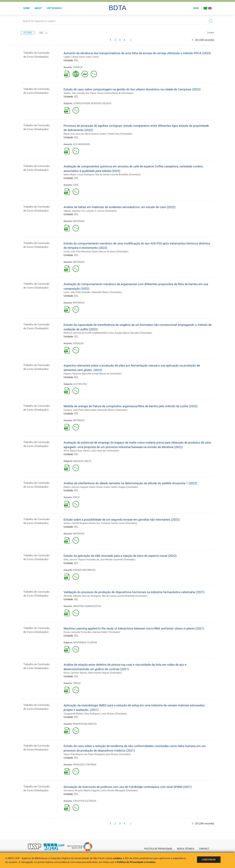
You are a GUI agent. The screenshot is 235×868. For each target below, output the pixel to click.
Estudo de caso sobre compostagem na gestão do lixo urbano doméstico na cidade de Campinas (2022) (132, 89)
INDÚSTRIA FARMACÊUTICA (87, 606)
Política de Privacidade (158, 849)
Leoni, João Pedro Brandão (77, 292)
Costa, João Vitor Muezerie (77, 252)
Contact (204, 849)
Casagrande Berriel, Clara (76, 714)
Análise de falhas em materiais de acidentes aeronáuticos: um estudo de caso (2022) (120, 207)
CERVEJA (78, 67)
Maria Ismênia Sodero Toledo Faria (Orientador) (108, 134)
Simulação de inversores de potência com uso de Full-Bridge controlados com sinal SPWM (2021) (128, 787)
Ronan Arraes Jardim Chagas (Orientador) (117, 487)
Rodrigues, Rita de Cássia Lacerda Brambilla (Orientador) (113, 175)
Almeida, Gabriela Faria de (77, 596)
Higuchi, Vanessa (72, 374)
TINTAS (77, 683)
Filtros (28, 33)
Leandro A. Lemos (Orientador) (102, 211)
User (196, 8)
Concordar (209, 860)
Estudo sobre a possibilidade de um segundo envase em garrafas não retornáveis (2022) (122, 520)
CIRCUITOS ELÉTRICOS (85, 801)
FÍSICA (76, 497)
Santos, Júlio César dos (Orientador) (101, 451)
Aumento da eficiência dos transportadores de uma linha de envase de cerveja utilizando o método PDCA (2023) (137, 53)
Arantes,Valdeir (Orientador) (106, 632)
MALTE (88, 461)
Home (27, 8)
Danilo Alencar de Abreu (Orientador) (110, 252)
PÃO (85, 384)
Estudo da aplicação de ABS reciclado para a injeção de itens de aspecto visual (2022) (120, 556)
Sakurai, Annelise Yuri (74, 211)
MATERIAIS (79, 221)
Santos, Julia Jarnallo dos (76, 93)
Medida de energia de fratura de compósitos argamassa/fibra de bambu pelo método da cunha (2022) (131, 406)
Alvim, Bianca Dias (73, 451)
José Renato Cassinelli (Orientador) (118, 560)
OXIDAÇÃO (78, 343)
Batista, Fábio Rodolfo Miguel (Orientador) (101, 673)
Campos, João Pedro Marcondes (80, 410)
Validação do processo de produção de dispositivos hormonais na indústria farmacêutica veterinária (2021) (134, 592)
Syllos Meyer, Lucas (73, 175)
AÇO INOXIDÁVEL (82, 144)
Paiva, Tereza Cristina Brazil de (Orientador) (112, 93)
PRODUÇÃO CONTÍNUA (85, 765)
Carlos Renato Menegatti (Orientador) (119, 790)
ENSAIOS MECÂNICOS (84, 570)
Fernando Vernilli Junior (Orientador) (119, 523)
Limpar (211, 32)
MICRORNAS (80, 643)
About (38, 8)
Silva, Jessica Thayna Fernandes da (81, 560)
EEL (76, 60)
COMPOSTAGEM (82, 103)
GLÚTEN (78, 384)
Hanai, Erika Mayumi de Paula (78, 754)
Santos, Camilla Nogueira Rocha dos (82, 523)
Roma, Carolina (71, 673)
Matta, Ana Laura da (74, 134)
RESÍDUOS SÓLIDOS (101, 103)
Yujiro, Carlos (92, 57)
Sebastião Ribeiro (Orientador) (107, 292)
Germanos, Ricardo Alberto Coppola (81, 790)
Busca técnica (186, 849)
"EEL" (43, 33)
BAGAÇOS (78, 461)
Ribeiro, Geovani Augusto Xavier (79, 487)
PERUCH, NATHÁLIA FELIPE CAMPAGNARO (85, 333)
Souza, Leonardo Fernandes (77, 632)
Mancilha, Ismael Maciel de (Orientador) (102, 374)
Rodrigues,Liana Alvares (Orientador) (113, 754)
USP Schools (54, 8)
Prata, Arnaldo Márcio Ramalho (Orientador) (130, 333)
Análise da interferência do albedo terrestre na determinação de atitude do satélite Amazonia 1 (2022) (130, 483)
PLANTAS (92, 643)
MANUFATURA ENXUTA (85, 724)
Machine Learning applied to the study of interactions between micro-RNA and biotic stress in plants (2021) (134, 628)
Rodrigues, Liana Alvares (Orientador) (108, 714)
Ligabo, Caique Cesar (74, 57)
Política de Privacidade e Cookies (136, 862)
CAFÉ (76, 185)
